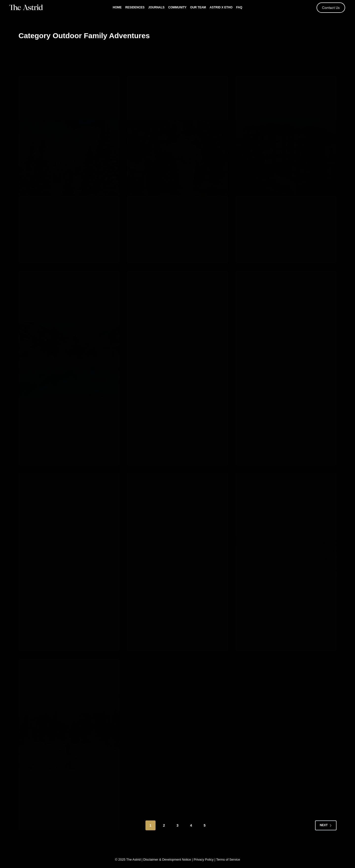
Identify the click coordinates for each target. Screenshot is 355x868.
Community (177, 7)
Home (117, 7)
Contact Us (331, 8)
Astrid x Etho (221, 7)
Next (326, 832)
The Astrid (133, 860)
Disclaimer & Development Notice (167, 860)
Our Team (198, 7)
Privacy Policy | (205, 860)
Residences (135, 7)
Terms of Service (228, 860)
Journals (156, 7)
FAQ (239, 7)
